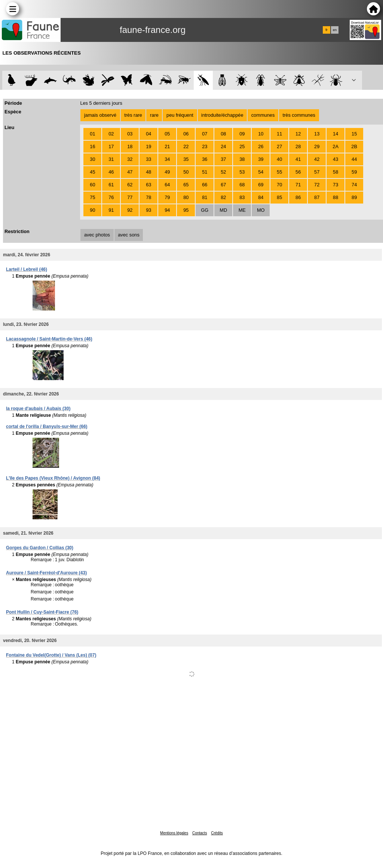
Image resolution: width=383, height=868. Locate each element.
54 (261, 172)
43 (335, 159)
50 (186, 172)
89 (354, 197)
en (335, 30)
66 (205, 185)
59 (354, 172)
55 (279, 172)
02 (111, 134)
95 (186, 210)
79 (167, 197)
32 (130, 159)
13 (317, 134)
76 (111, 197)
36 (205, 159)
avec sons (129, 235)
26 (261, 146)
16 (92, 146)
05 (167, 134)
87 (317, 197)
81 (205, 197)
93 (148, 210)
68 (242, 185)
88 (335, 197)
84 (261, 197)
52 (223, 172)
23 (205, 146)
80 (186, 197)
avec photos (97, 235)
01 (92, 134)
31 (111, 159)
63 (148, 185)
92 (130, 210)
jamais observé (100, 115)
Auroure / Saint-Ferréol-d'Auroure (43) (46, 573)
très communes (299, 115)
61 (111, 185)
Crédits (217, 833)
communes (263, 115)
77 (130, 197)
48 (148, 172)
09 (242, 134)
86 (298, 197)
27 (279, 146)
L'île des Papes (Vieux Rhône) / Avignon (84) (53, 478)
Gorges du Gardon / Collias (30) (40, 548)
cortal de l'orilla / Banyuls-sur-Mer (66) (47, 427)
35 (186, 159)
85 (279, 197)
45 (92, 172)
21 (167, 146)
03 (130, 134)
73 (335, 185)
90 (92, 210)
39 (261, 159)
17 (111, 146)
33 (148, 159)
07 (205, 134)
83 (242, 197)
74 (354, 185)
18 (130, 146)
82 (223, 197)
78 (148, 197)
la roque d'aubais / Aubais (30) (38, 409)
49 (167, 172)
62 (130, 185)
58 (335, 172)
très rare (133, 115)
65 (186, 185)
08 (223, 134)
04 (148, 134)
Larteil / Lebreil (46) (27, 269)
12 (298, 134)
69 (261, 185)
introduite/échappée (222, 115)
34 (167, 159)
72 (317, 185)
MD (223, 210)
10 (261, 134)
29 (317, 146)
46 (111, 172)
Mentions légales (174, 833)
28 (298, 146)
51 (205, 172)
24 (223, 146)
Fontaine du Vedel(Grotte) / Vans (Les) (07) (51, 655)
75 (92, 197)
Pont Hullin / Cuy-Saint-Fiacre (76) (42, 612)
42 (317, 159)
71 (298, 185)
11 (279, 134)
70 (279, 185)
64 (167, 185)
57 (317, 172)
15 (354, 134)
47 (130, 172)
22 (186, 146)
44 (354, 159)
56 (298, 172)
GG (205, 210)
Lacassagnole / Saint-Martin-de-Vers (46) (49, 339)
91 (111, 210)
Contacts (200, 833)
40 (279, 159)
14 (335, 134)
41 (298, 159)
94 (167, 210)
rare (154, 115)
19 (148, 146)
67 (223, 185)
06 (186, 134)
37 (223, 159)
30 (92, 159)
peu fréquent (180, 115)
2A (335, 146)
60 (92, 185)
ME (242, 210)
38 (242, 159)
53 (242, 172)
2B (354, 146)
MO (261, 210)
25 (242, 146)
